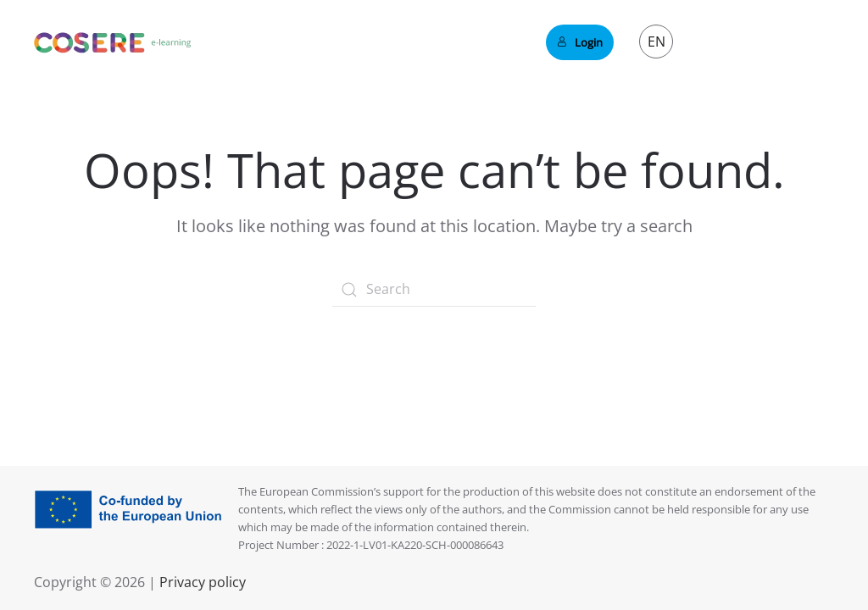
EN (657, 42)
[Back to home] (113, 42)
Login (580, 42)
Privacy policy (201, 582)
